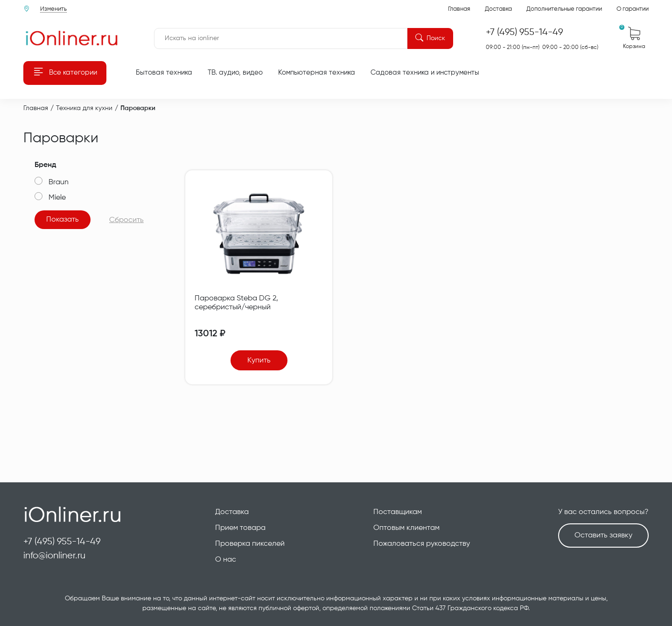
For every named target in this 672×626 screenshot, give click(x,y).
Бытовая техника (164, 73)
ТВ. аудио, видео (235, 73)
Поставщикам (398, 512)
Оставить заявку (603, 536)
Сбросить (126, 220)
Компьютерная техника (317, 73)
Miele (57, 198)
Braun (59, 182)
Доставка (498, 9)
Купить (259, 361)
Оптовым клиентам (406, 528)
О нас (226, 560)
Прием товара (240, 528)
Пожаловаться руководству (422, 544)
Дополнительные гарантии (564, 9)
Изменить (53, 9)
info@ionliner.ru (54, 556)
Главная (459, 9)
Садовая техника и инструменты (425, 73)
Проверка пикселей (250, 544)
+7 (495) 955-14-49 (62, 542)
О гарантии (633, 9)
